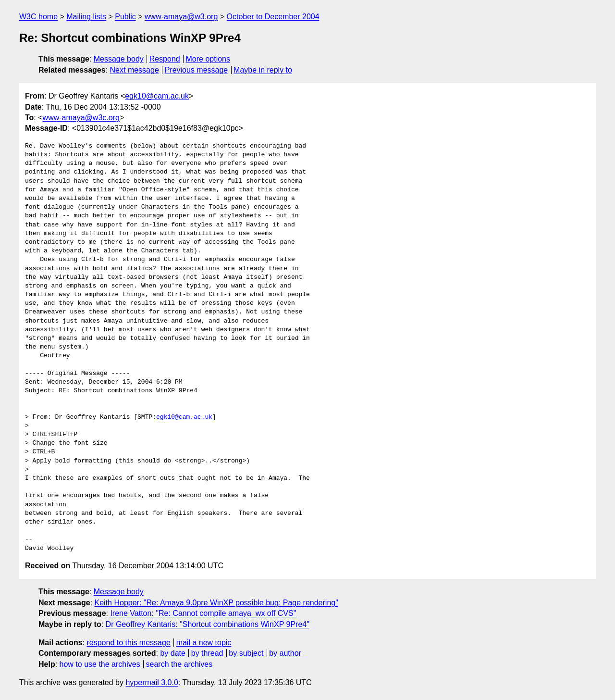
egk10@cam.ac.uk (157, 96)
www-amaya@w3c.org (81, 118)
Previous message (197, 70)
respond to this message (128, 643)
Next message (135, 70)
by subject (246, 653)
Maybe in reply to (263, 70)
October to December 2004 (273, 17)
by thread (207, 653)
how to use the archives (100, 664)
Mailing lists (86, 17)
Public (125, 17)
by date (172, 653)
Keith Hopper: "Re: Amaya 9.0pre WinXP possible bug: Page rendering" (216, 603)
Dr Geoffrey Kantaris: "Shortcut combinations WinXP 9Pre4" (208, 624)
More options (208, 59)
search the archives (179, 664)
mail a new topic (204, 643)
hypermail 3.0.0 (152, 682)
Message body (119, 59)
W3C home (38, 17)
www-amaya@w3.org (181, 17)
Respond (165, 59)
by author (285, 653)
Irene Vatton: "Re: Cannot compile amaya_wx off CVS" (203, 613)
